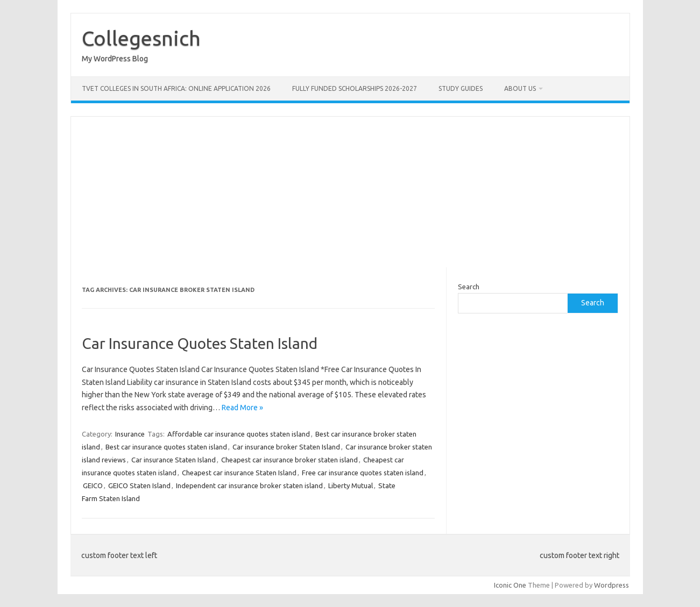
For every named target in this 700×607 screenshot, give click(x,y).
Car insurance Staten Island (174, 460)
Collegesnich (141, 38)
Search (469, 287)
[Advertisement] (350, 192)
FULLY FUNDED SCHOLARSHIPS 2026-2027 (355, 88)
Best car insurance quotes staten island (166, 447)
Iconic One (510, 585)
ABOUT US (520, 88)
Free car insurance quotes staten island (363, 473)
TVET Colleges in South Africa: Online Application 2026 (176, 88)
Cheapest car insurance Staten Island (239, 473)
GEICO (93, 485)
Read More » (242, 408)
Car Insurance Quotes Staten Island (200, 343)
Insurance (130, 434)
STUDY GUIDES (461, 88)
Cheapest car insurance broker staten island (289, 460)
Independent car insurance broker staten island (249, 485)
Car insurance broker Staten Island (286, 447)
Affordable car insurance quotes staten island (239, 434)
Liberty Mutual (351, 485)
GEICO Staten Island (139, 485)
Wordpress (611, 585)
